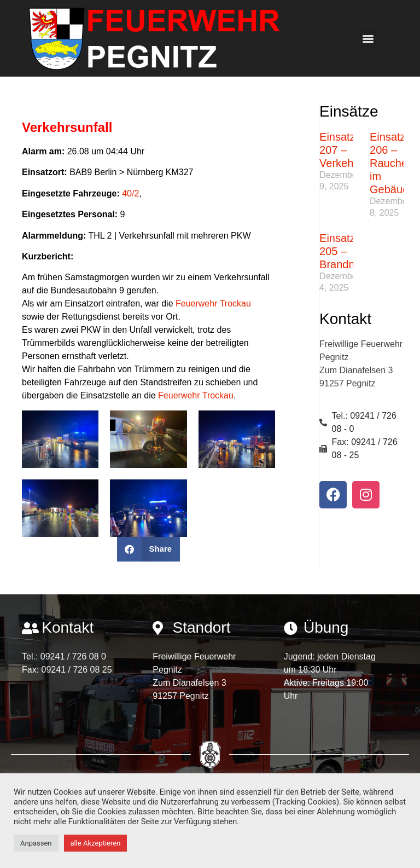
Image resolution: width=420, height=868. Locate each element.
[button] (368, 39)
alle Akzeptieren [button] (96, 843)
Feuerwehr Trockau (213, 303)
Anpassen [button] (36, 843)
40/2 (130, 193)
